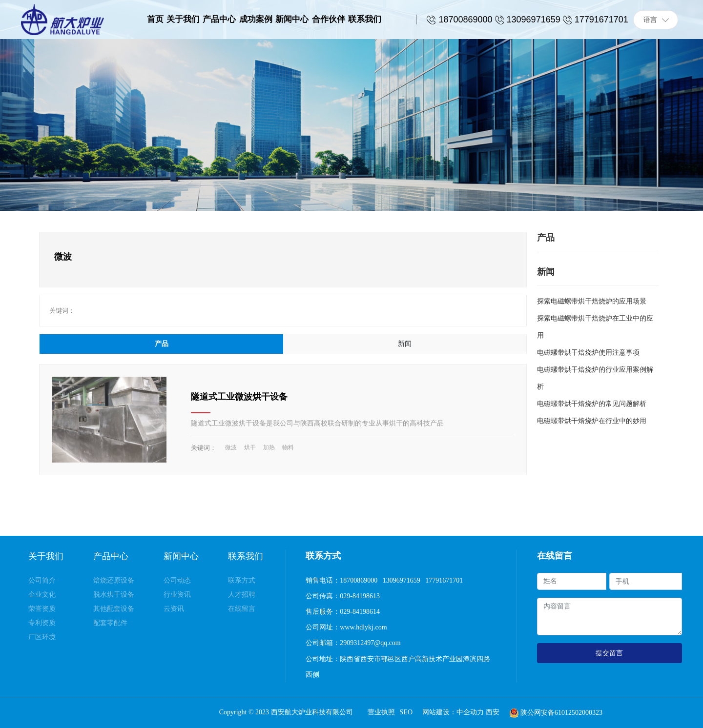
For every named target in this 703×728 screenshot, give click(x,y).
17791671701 (444, 580)
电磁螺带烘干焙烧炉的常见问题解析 (592, 404)
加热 (269, 447)
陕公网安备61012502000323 (561, 713)
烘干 (250, 447)
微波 (231, 447)
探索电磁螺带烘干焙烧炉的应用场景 (592, 301)
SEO (406, 712)
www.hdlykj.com (364, 627)
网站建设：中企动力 (454, 712)
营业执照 (381, 712)
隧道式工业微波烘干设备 (239, 397)
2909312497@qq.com (370, 643)
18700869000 (359, 580)
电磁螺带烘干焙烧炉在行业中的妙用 (592, 421)
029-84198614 (360, 612)
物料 (288, 447)
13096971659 (402, 580)
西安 (493, 712)
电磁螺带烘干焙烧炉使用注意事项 (588, 353)
